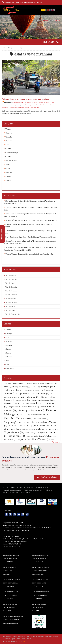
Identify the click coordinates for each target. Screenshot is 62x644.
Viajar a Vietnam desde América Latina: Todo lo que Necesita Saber (29, 254)
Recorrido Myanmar (42, 105)
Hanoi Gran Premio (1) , (41, 419)
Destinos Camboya (39, 558)
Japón (7, 164)
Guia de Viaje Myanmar (16, 107)
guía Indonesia (38, 599)
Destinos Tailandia (39, 571)
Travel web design (9, 641)
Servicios (14, 488)
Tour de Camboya (11, 279)
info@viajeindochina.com (34, 2)
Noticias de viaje (11, 160)
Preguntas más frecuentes (38, 488)
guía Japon (7, 611)
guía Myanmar (9, 586)
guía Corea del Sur (10, 623)
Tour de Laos (10, 283)
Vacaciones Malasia (11, 592)
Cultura (7, 149)
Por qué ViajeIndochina (12, 490)
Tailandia (8, 137)
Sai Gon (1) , (39, 390)
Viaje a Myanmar (44, 102)
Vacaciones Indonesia (41, 592)
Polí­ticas (48, 490)
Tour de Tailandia (11, 287)
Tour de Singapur (11, 295)
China (7, 168)
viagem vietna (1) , (15, 407)
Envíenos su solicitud (49, 477)
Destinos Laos (8, 571)
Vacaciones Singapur (40, 580)
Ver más (56, 442)
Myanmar (8, 141)
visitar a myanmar (14, 105)
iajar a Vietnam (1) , (34, 400)
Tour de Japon (10, 306)
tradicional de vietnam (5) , (31, 407)
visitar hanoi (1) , (18, 436)
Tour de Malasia (11, 299)
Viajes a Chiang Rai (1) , (27, 390)
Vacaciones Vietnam (11, 555)
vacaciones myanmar (31, 102)
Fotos (5, 493)
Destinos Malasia (10, 595)
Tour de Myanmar (11, 291)
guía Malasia (8, 599)
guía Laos (7, 574)
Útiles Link (14, 493)
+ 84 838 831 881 (13, 2)
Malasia (8, 176)
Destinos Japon (9, 608)
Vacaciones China (39, 604)
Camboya (8, 133)
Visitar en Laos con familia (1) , (16, 383)
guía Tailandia (38, 574)
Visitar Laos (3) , (31, 433)
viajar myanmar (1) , (25, 415)
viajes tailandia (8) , (35, 387)
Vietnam (8, 129)
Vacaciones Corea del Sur (13, 617)
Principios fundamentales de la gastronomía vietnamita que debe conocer (31, 220)
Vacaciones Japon (10, 604)
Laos (7, 145)
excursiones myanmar (28, 105)
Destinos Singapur (39, 583)
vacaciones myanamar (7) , (26, 403)
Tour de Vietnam (11, 275)
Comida (8, 157)
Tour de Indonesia (11, 303)
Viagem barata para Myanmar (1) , (34, 393)
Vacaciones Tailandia (41, 567)
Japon (7, 361)
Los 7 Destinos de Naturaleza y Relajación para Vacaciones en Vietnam (30, 237)
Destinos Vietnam (10, 558)
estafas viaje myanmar (32, 107)
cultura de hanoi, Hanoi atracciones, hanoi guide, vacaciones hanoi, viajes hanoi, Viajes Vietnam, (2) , (31, 429)
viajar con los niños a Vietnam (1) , (34, 439)
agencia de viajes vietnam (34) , (37, 436)
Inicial (6, 488)
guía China (36, 611)
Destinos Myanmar (10, 583)
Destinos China (38, 608)
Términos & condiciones (33, 490)
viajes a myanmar (18, 102)
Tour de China (10, 310)
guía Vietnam (8, 562)
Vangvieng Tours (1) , (15, 422)
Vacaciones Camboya (40, 555)
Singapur (8, 172)
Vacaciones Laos (9, 567)
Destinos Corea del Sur (12, 620)
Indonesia (8, 180)
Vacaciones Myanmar (11, 580)
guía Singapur (37, 586)
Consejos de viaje (11, 153)
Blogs (22, 488)
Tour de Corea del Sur (13, 314)
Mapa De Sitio (26, 493)
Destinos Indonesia (39, 595)
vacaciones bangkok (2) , (40, 415)
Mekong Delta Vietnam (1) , (21, 387)
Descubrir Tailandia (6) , (18, 418)
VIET (22, 641)
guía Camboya (37, 562)
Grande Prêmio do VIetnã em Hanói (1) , (21, 426)
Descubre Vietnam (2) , (33, 383)
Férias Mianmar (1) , (30, 397)
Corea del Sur (10, 368)
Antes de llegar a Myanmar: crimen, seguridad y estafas (25, 99)
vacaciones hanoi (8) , (21, 400)
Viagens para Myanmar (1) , (32, 410)
